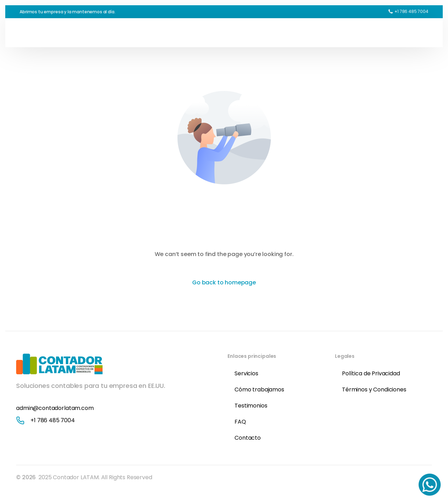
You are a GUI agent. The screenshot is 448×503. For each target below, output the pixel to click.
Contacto (248, 438)
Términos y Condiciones (374, 389)
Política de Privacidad (371, 373)
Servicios (246, 373)
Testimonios (251, 406)
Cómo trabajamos (259, 389)
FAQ (240, 422)
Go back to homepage (224, 282)
